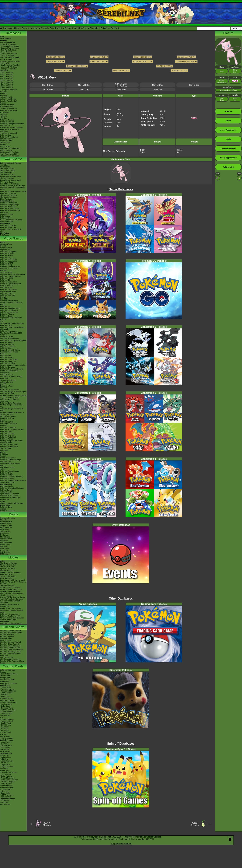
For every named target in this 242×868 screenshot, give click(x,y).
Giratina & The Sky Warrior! (11, 588)
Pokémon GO (5, 257)
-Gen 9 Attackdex (7, 88)
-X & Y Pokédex (6, 52)
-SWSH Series (6, 725)
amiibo (3, 501)
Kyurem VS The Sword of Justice (13, 597)
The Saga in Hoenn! (8, 174)
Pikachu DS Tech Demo (9, 445)
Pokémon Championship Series (12, 124)
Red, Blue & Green (7, 467)
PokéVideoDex (6, 218)
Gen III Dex (84, 89)
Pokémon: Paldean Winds (10, 210)
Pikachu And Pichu (7, 635)
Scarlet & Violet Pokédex (76, 28)
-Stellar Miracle (6, 784)
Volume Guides (6, 527)
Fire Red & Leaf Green (9, 424)
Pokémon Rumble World (9, 339)
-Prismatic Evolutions (8, 702)
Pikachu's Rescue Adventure (11, 633)
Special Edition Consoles (10, 494)
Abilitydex (4, 95)
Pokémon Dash (6, 431)
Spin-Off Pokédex (7, 97)
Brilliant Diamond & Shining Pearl (13, 274)
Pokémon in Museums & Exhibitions (9, 130)
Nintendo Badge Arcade (9, 352)
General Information (8, 518)
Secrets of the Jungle (8, 620)
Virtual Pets (5, 499)
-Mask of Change (7, 787)
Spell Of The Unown (8, 569)
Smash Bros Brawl (7, 418)
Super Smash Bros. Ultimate (11, 318)
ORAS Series (5, 552)
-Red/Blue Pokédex (8, 42)
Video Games (13, 238)
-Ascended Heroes (7, 689)
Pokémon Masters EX (8, 261)
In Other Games (6, 490)
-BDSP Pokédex (6, 59)
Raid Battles (5, 681)
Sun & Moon (5, 299)
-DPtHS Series (6, 733)
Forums (25, 28)
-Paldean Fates (6, 714)
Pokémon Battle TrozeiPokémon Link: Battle (12, 328)
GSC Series (5, 533)
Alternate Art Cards (7, 680)
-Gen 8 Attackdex (7, 86)
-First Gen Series (7, 738)
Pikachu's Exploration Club (10, 648)
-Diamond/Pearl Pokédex (10, 48)
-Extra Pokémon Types (9, 674)
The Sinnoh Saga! (7, 178)
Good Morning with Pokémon (11, 220)
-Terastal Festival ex (8, 778)
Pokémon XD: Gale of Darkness (12, 429)
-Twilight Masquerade (8, 710)
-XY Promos (5, 750)
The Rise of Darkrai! (8, 586)
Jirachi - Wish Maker (8, 576)
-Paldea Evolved (6, 721)
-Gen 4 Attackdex (7, 78)
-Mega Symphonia (7, 767)
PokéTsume (5, 235)
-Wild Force (5, 791)
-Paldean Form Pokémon (10, 156)
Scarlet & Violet (6, 248)
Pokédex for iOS (6, 382)
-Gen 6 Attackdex (7, 82)
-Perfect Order (6, 687)
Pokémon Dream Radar (9, 359)
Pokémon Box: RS (7, 435)
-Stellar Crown (6, 706)
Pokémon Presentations (9, 137)
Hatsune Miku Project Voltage (11, 128)
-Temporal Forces (7, 712)
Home (17, 28)
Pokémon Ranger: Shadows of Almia (12, 410)
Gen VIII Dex (84, 85)
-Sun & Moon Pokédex (9, 54)
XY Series (4, 550)
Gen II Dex (121, 89)
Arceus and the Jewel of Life (11, 590)
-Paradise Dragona (7, 782)
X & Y (2, 322)
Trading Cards (13, 666)
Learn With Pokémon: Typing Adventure (11, 377)
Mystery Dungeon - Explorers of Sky (12, 406)
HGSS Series (5, 544)
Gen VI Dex (158, 85)
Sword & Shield (6, 272)
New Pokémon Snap (8, 291)
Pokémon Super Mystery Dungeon (13, 341)
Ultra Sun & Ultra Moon (9, 301)
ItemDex (3, 92)
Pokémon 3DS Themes (9, 496)
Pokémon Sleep (6, 265)
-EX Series (4, 734)
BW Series (4, 546)
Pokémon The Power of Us (10, 616)
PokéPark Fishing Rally (9, 446)
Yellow (3, 469)
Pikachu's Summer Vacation (11, 631)
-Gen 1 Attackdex (7, 73)
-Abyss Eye (5, 755)
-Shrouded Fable (7, 708)
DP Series (4, 541)
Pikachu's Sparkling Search (10, 652)
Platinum (3, 388)
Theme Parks (5, 143)
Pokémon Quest (6, 316)
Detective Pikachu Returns (10, 267)
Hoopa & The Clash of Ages (11, 608)
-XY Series (4, 729)
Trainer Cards (5, 676)
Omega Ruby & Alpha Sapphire (12, 324)
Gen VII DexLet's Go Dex (121, 85)
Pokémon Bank (6, 325)
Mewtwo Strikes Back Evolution (12, 618)
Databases (13, 33)
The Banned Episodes (9, 197)
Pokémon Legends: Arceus (10, 276)
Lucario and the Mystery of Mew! (12, 580)
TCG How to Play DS (8, 380)
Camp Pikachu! (6, 638)
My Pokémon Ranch (8, 416)
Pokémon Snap (6, 473)
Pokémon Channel (7, 433)
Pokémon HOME (7, 278)
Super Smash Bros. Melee (10, 464)
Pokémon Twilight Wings (9, 205)
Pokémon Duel (6, 348)
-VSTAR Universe (7, 795)
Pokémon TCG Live (8, 295)
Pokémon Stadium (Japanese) (12, 477)
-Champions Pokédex (8, 69)
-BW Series (5, 731)
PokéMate (4, 450)
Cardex (3, 103)
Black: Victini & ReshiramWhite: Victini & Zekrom (12, 594)
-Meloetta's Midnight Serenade (12, 599)
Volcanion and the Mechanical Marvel (12, 611)
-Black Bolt (4, 695)
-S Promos (4, 803)
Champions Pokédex (99, 28)
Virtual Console (6, 492)
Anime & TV (13, 159)
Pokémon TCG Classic (9, 683)
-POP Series (5, 751)
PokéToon (4, 212)
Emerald (3, 426)
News (2, 37)
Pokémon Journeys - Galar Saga (13, 186)
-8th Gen (3, 116)
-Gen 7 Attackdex (7, 84)
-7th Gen (3, 118)
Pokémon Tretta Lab (8, 361)
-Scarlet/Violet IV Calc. (9, 109)
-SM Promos (5, 748)
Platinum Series (6, 543)
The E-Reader (6, 448)
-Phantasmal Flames (8, 691)
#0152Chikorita (194, 824)
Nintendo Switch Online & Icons (12, 503)
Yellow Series (5, 531)
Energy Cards (5, 678)
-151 (2, 717)
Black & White (5, 356)
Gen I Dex (157, 89)
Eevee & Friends (7, 657)
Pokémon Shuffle (7, 337)
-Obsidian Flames (7, 719)
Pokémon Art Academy (9, 331)
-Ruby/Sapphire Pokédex (10, 46)
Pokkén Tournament (8, 346)
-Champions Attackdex (9, 90)
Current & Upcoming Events (11, 148)
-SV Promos (5, 744)
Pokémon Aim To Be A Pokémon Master (12, 189)
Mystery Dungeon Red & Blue (11, 441)
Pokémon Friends (7, 255)
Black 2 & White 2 (7, 358)
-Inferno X (4, 763)
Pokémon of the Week (9, 110)
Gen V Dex (194, 85)
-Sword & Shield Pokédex (10, 58)
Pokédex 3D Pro (6, 375)
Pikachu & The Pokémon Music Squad (12, 662)
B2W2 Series (5, 548)
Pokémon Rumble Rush (9, 310)
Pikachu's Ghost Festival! (10, 644)
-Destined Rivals (6, 698)
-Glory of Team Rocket (9, 772)
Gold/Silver (4, 454)
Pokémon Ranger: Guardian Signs (13, 392)
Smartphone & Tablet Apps (10, 498)
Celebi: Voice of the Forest (10, 572)
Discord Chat (5, 146)
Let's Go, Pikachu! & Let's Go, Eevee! (12, 304)
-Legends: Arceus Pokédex (10, 61)
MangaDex (4, 520)
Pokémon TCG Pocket (9, 269)
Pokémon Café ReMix (9, 259)
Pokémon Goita (6, 507)
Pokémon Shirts (6, 141)
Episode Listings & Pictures (10, 163)
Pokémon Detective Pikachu (11, 624)
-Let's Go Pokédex (7, 56)
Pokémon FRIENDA (8, 511)
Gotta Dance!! (5, 640)
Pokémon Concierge (8, 226)
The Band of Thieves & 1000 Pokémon (11, 334)
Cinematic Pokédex (8, 105)
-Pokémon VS (5, 797)
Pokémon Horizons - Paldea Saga (13, 191)
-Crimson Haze (6, 789)
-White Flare (5, 697)
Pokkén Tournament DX (9, 312)
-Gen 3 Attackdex (7, 76)
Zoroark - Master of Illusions (11, 591)
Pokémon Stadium (7, 479)
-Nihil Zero (4, 759)
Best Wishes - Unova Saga (10, 180)
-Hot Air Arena (5, 774)
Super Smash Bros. (8, 482)
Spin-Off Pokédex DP (8, 99)
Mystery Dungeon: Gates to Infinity (13, 365)
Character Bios (6, 167)
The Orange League (8, 171)
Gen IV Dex (48, 89)
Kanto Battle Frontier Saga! (10, 176)
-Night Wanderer (6, 786)
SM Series (4, 554)
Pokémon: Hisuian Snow (9, 208)
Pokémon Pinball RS (8, 437)
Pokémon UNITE (7, 263)
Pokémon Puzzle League (10, 471)
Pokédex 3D (5, 373)
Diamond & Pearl (7, 386)
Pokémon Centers (7, 122)
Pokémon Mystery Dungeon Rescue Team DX (11, 285)
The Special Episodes (8, 195)
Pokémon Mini (6, 462)
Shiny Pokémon (6, 199)
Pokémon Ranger (7, 439)
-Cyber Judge (5, 793)
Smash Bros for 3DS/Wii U (10, 350)
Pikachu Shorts (13, 627)
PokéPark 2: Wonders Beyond (12, 369)
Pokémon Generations (9, 203)
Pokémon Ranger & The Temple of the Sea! (13, 583)
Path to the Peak (7, 214)
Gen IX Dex (48, 85)
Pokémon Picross (7, 342)
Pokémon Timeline (7, 120)
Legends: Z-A (5, 250)
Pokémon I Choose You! (9, 614)
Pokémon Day (6, 135)
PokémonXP (5, 126)
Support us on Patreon (121, 844)
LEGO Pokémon (6, 139)
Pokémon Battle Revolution (10, 403)
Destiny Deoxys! (6, 578)
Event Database (6, 150)
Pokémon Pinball (7, 475)
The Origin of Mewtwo (9, 563)
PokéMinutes (5, 216)
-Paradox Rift (5, 716)
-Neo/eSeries (5, 736)
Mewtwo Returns (7, 571)
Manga (14, 514)
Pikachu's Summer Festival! (11, 642)
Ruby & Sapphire (7, 422)
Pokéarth (115, 28)
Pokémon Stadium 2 (8, 458)
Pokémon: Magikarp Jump (10, 308)
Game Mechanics (7, 107)
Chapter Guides (6, 526)
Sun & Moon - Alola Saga (10, 184)
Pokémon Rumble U (8, 363)
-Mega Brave (5, 765)
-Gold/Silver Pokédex (8, 44)
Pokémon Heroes (7, 574)
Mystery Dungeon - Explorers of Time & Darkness (12, 413)
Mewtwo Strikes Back (8, 565)
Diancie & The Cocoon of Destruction (10, 606)
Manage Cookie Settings (150, 837)
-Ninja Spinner (6, 757)
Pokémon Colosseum (8, 428)
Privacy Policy (130, 837)
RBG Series (5, 529)
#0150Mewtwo (47, 824)
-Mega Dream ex (7, 761)
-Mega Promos (6, 742)
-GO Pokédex (5, 63)
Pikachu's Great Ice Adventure (12, 650)
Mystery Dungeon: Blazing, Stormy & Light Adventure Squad (13, 396)
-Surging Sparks (6, 704)
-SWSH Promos (6, 746)
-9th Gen (3, 114)
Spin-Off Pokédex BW (8, 101)
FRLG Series (5, 537)
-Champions (5, 112)
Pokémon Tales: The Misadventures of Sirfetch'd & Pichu (11, 229)
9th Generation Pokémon (10, 152)
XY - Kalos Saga (6, 182)
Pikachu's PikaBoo (7, 636)
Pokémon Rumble (7, 394)
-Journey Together (7, 700)
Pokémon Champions (8, 252)
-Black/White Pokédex (9, 50)
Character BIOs (6, 522)
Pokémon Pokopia (7, 254)
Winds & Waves (6, 244)
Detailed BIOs (5, 524)
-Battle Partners (6, 776)
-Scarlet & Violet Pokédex (10, 65)
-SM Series (4, 727)
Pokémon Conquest (8, 367)
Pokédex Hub (56, 28)
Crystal (3, 456)
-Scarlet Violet (5, 723)
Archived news (6, 39)
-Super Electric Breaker (9, 780)
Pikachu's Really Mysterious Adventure (11, 654)
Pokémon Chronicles (8, 193)
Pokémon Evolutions (8, 207)
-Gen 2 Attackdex (7, 75)
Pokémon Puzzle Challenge (11, 460)
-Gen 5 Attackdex (7, 80)
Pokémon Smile (6, 288)
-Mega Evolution (6, 693)
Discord (44, 28)
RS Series (4, 535)
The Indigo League (7, 169)
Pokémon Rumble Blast (9, 371)
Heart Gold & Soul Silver (9, 390)
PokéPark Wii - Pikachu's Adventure (10, 400)
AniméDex (4, 165)
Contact (35, 28)
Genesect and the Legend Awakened (10, 602)
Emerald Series (6, 539)
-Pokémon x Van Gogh (9, 133)
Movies (13, 557)
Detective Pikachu (7, 314)
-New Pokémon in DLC (9, 154)
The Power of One (7, 567)
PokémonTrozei (6, 443)
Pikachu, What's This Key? (10, 659)
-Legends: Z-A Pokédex (9, 67)
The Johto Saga (6, 173)
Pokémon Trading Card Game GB (13, 481)
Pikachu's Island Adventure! (11, 646)
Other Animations (7, 222)
